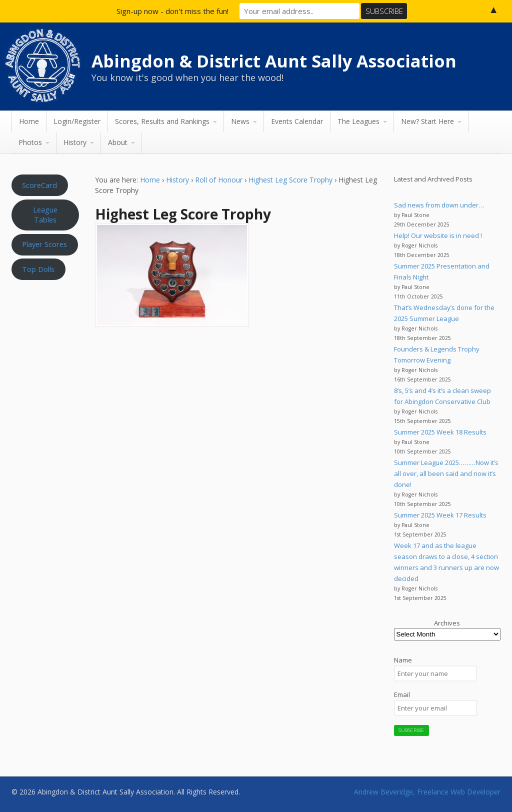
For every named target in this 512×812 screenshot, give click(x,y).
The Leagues (358, 121)
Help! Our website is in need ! (438, 235)
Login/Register (77, 121)
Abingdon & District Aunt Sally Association (274, 61)
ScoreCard (39, 185)
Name (403, 660)
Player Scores (44, 244)
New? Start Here (427, 121)
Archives (447, 623)
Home (29, 121)
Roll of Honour (219, 180)
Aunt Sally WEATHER (45, 332)
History (75, 142)
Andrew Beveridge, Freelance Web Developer (427, 792)
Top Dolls (38, 269)
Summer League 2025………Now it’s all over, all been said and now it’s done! (446, 473)
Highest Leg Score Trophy (290, 180)
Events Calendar (297, 121)
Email (402, 694)
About (118, 142)
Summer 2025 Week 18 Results (440, 432)
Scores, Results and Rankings (162, 121)
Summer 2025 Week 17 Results (440, 515)
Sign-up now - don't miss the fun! (172, 11)
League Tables (45, 214)
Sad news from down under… (439, 205)
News (240, 121)
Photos (30, 142)
